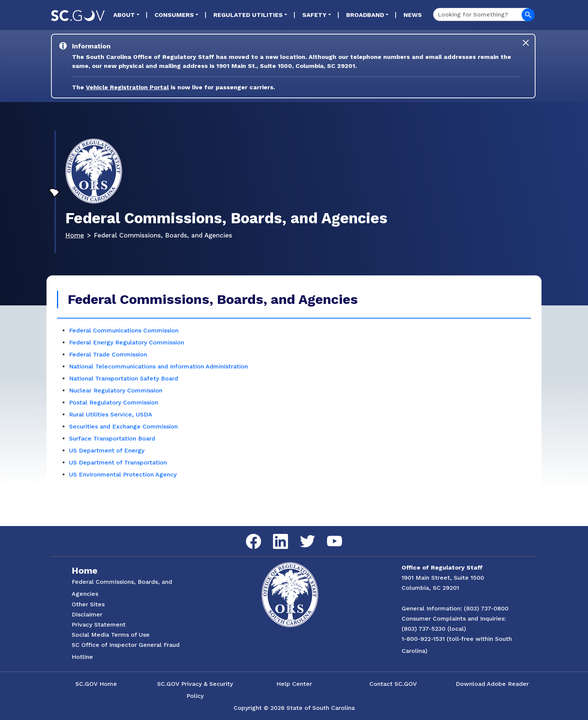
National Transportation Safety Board (124, 378)
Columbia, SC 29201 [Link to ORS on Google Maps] (430, 588)
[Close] (526, 43)
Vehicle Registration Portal (127, 87)
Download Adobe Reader (492, 684)
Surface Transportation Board (112, 438)
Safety (314, 15)
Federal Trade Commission (108, 354)
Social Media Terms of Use (111, 635)
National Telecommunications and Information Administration (158, 366)
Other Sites (88, 604)
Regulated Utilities (248, 15)
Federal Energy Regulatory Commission (127, 342)
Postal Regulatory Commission (114, 402)
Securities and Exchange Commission (123, 426)
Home (75, 235)
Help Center (294, 684)
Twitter (301, 535)
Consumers (174, 15)
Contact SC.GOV (393, 684)
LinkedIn (274, 534)
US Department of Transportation (118, 462)
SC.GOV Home (96, 684)
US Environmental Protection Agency (123, 474)
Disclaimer (87, 614)
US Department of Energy (107, 450)
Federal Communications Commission (124, 330)
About (124, 15)
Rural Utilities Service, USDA (111, 414)
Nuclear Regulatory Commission (116, 390)
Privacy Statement (99, 625)
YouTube (328, 536)
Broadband (365, 15)
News (413, 15)
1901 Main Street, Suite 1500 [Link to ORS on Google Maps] (443, 578)
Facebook (247, 534)
